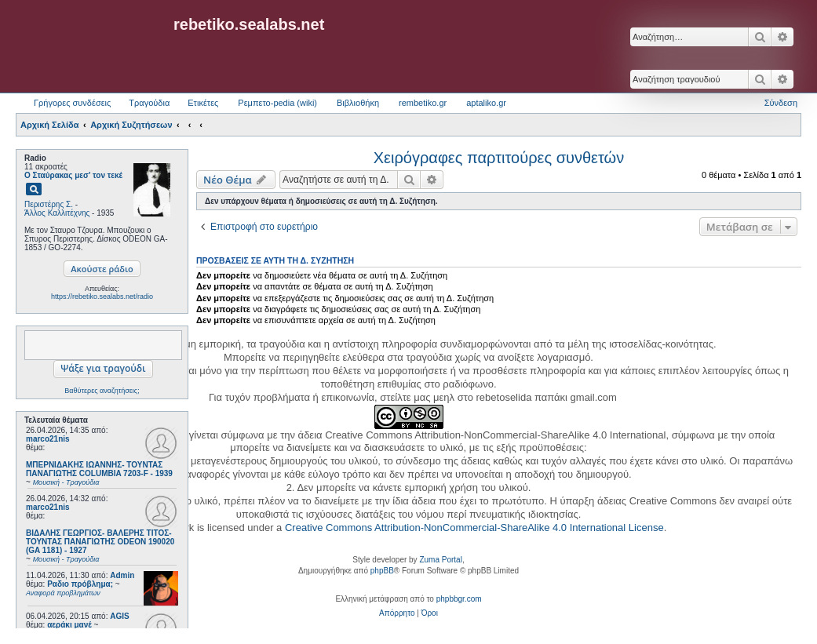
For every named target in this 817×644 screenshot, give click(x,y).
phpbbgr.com (459, 599)
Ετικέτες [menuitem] (203, 103)
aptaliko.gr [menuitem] (486, 103)
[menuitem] (397, 613)
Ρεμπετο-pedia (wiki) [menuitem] (277, 103)
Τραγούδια (149, 103)
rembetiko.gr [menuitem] (423, 103)
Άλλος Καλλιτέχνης (57, 213)
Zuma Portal (440, 560)
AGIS (119, 616)
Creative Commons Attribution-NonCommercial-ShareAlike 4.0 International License (474, 528)
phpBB (382, 571)
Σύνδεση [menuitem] (781, 103)
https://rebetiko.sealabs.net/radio (102, 297)
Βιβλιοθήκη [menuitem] (358, 103)
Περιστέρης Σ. (49, 204)
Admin (122, 575)
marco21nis (48, 439)
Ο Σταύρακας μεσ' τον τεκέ (73, 175)
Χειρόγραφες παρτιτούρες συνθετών (499, 158)
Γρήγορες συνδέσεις (72, 103)
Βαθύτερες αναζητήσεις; (102, 391)
